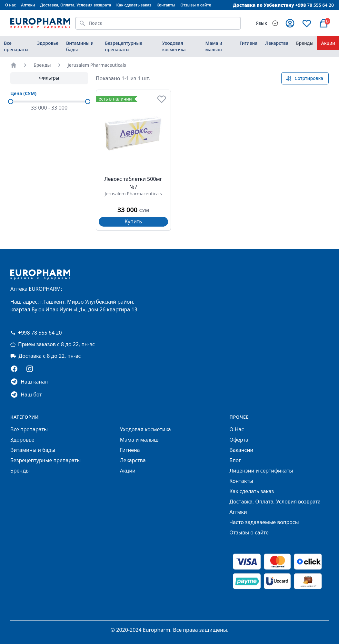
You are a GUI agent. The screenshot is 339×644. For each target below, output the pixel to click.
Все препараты (16, 46)
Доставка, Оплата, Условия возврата (75, 5)
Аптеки (28, 5)
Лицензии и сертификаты (261, 471)
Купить (133, 221)
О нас (10, 5)
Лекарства (277, 43)
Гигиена (249, 43)
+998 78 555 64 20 (36, 333)
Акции (328, 43)
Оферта (239, 440)
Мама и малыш (214, 46)
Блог (235, 460)
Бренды (305, 43)
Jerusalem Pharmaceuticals (97, 65)
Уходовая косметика (174, 46)
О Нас (237, 429)
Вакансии (241, 450)
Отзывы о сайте (196, 5)
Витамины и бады (80, 46)
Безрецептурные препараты (124, 46)
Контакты (166, 5)
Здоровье (48, 43)
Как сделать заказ (134, 5)
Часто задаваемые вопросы (264, 522)
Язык (261, 23)
